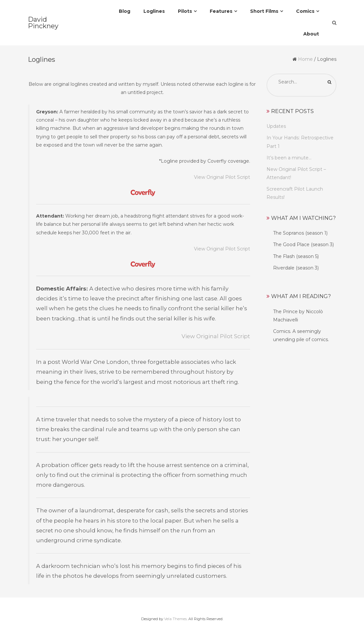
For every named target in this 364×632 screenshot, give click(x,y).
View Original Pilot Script (222, 177)
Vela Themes (175, 619)
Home (305, 59)
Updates (276, 126)
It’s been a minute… (289, 158)
